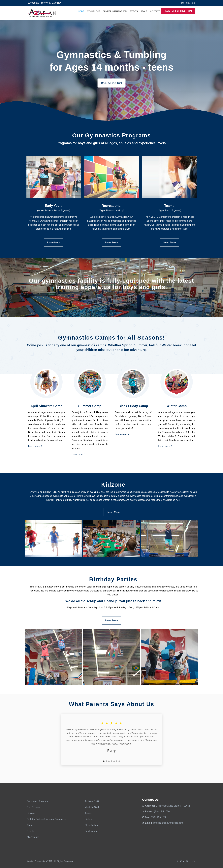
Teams (88, 813)
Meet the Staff (92, 807)
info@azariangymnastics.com (168, 823)
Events (30, 831)
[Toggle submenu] (94, 18)
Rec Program (34, 807)
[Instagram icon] (187, 861)
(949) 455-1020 (188, 3)
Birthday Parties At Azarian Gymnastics (47, 819)
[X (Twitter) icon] (181, 861)
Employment (91, 831)
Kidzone (31, 813)
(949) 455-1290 (159, 817)
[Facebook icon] (178, 861)
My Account (33, 837)
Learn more (35, 446)
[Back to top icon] (194, 861)
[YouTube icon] (184, 861)
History (88, 819)
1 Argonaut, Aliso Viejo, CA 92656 (45, 3)
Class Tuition (91, 825)
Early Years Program (37, 801)
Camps (31, 825)
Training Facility (93, 801)
